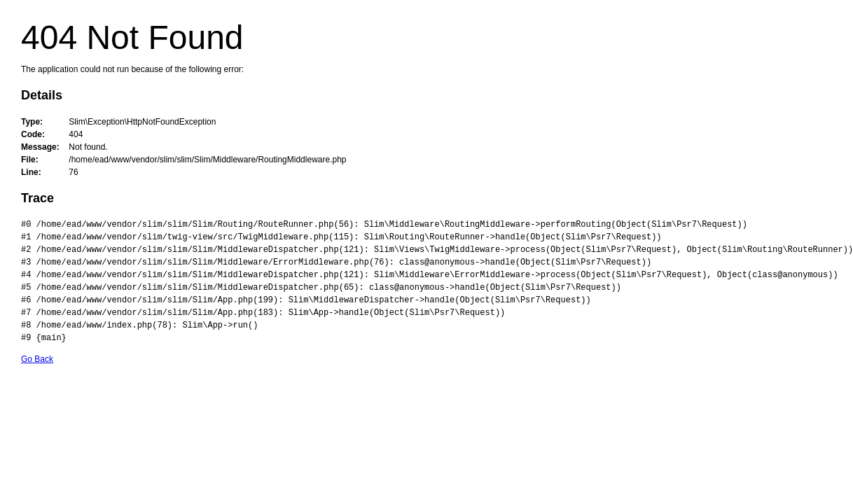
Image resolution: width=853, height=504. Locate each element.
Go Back (37, 359)
